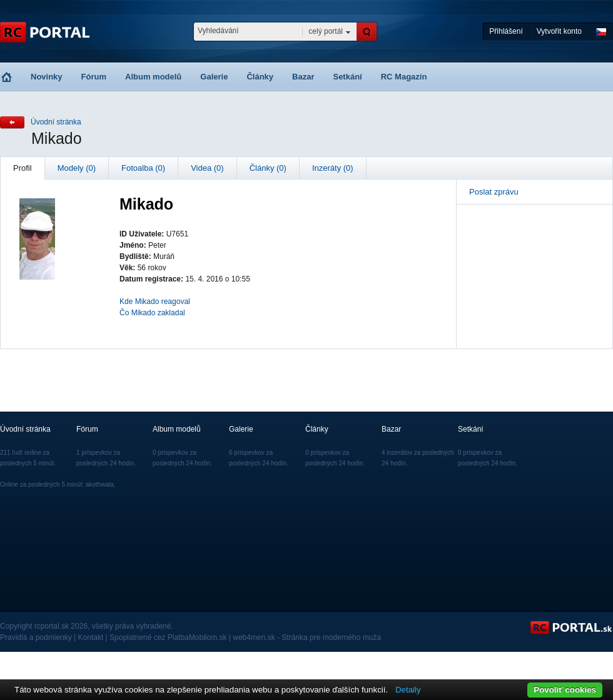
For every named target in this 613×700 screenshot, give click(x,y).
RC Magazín (404, 77)
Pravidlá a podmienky (36, 637)
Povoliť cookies (565, 690)
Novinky (47, 77)
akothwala (100, 484)
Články (260, 77)
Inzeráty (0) (333, 168)
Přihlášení (506, 31)
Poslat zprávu (494, 192)
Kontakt (91, 637)
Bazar (303, 77)
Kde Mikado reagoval (155, 302)
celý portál (326, 31)
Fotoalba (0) (143, 168)
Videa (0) (207, 168)
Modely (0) (77, 168)
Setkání (347, 77)
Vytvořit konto (559, 31)
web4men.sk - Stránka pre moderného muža (307, 637)
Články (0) (268, 168)
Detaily (408, 690)
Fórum (94, 77)
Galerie (214, 77)
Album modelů (153, 77)
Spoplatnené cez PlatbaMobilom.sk (168, 637)
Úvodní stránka (56, 122)
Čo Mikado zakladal (152, 313)
